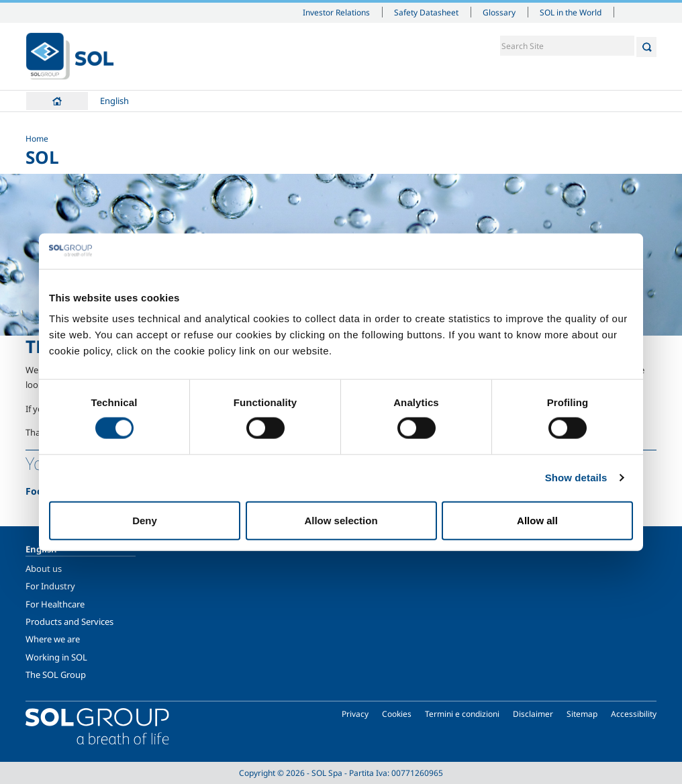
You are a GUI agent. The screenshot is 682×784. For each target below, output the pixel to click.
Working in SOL (56, 657)
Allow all (537, 520)
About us (44, 569)
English (114, 101)
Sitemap (582, 714)
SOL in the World (571, 12)
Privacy (355, 714)
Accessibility (634, 714)
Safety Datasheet (426, 12)
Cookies (397, 714)
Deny (145, 520)
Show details (576, 478)
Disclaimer (533, 714)
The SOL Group (56, 675)
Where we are (53, 639)
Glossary (499, 12)
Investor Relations (336, 12)
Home (57, 101)
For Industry (50, 586)
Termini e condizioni (462, 714)
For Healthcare (55, 604)
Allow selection (341, 520)
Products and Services (69, 622)
